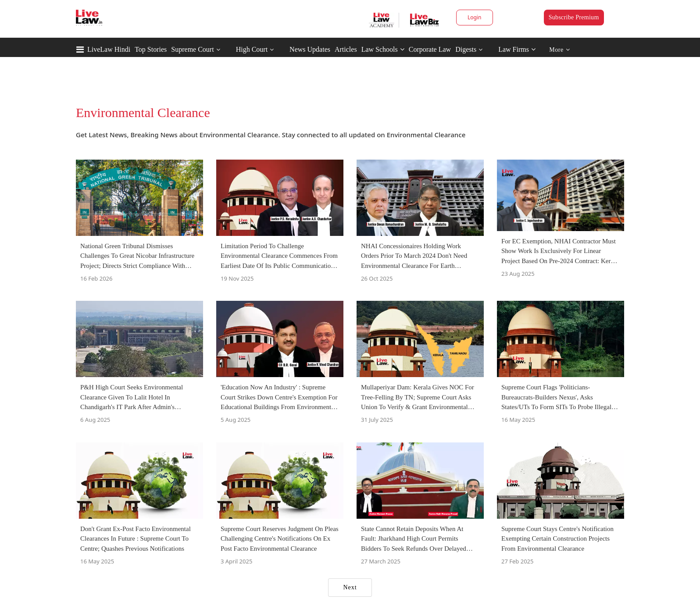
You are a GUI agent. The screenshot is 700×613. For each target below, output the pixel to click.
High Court (252, 49)
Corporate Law (430, 49)
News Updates (310, 49)
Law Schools (383, 49)
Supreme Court (192, 49)
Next (350, 587)
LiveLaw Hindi (109, 49)
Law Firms (517, 49)
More (559, 50)
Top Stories (151, 49)
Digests (466, 49)
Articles (346, 49)
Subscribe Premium (574, 17)
